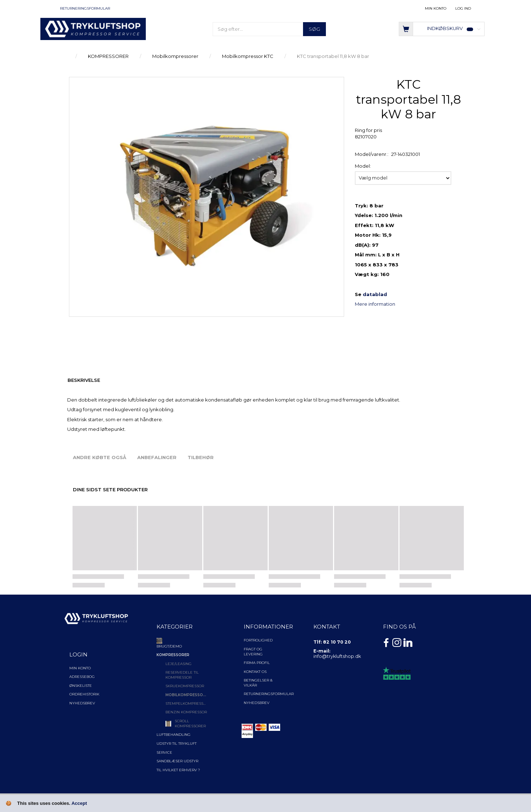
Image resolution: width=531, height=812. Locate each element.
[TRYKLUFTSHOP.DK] (93, 29)
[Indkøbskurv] (442, 28)
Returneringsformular (85, 8)
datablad (375, 294)
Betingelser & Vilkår (258, 683)
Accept (79, 803)
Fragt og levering (253, 652)
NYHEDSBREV (257, 703)
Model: (363, 166)
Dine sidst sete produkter (110, 489)
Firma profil (257, 663)
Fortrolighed (258, 640)
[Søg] (314, 29)
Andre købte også (100, 457)
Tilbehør (201, 457)
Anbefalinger (157, 457)
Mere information (375, 304)
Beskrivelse (84, 380)
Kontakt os (255, 672)
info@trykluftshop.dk (337, 656)
